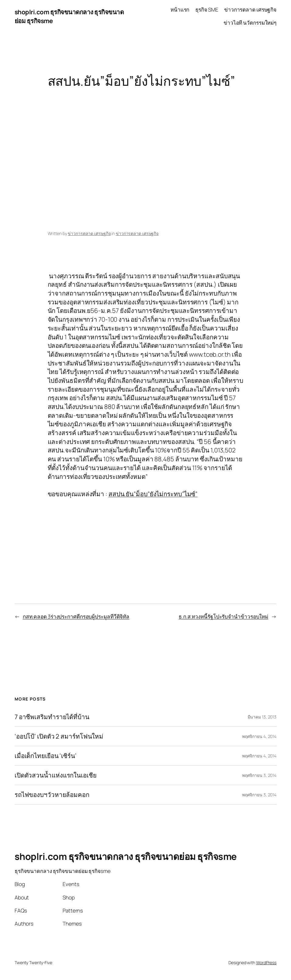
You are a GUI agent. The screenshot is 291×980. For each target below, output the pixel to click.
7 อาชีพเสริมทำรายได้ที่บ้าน (52, 717)
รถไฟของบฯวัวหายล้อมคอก (52, 795)
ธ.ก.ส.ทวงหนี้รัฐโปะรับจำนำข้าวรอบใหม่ (223, 616)
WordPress (266, 963)
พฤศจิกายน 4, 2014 (259, 736)
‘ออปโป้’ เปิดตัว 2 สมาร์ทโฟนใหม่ (59, 736)
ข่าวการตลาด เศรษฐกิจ (89, 233)
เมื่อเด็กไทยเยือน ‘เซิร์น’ (46, 756)
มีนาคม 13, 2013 (262, 717)
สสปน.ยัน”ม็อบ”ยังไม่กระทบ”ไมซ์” (153, 494)
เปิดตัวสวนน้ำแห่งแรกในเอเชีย (56, 775)
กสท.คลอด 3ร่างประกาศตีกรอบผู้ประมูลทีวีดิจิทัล (76, 616)
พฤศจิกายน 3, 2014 (259, 775)
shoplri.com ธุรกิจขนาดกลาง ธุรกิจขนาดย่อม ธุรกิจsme (126, 856)
